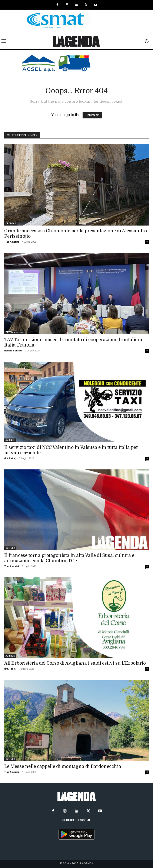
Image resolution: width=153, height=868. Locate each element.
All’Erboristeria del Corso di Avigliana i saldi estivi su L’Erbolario (75, 663)
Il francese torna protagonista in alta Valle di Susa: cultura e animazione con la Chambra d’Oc (69, 558)
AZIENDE (10, 440)
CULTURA (10, 548)
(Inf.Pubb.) (10, 458)
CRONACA (11, 224)
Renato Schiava (13, 351)
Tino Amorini (11, 242)
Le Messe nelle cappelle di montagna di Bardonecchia (63, 766)
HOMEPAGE (92, 115)
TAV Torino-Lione (15, 332)
